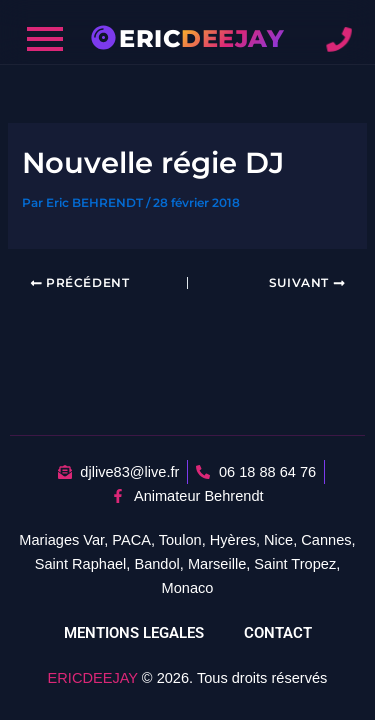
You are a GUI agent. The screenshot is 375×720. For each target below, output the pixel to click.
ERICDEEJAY (93, 678)
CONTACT (278, 633)
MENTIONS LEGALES (134, 633)
